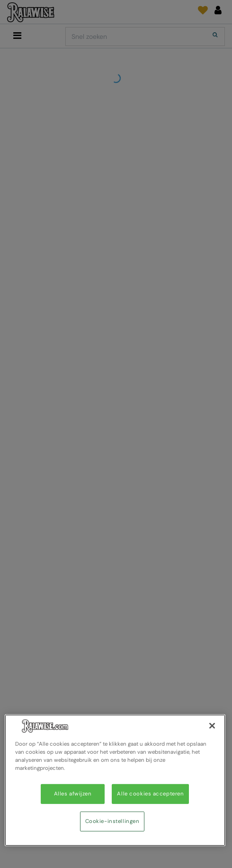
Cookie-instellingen (112, 821)
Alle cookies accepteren (150, 794)
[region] (115, 780)
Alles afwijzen (73, 794)
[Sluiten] (212, 726)
